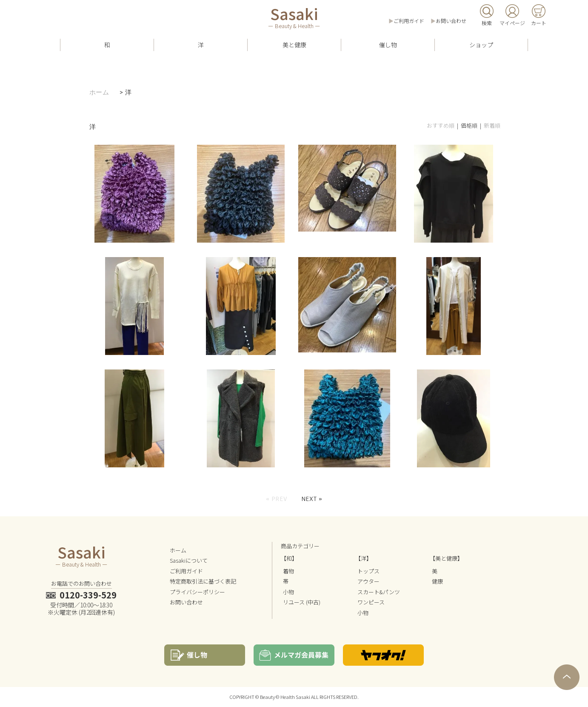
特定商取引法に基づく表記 (203, 581)
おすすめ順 (441, 125)
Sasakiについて (189, 560)
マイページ (512, 23)
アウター (368, 581)
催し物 (388, 45)
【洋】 (364, 558)
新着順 (492, 125)
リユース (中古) (302, 602)
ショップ (481, 45)
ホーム (99, 92)
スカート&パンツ (379, 592)
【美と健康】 (446, 558)
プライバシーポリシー (197, 592)
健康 (437, 581)
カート (539, 23)
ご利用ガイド (409, 21)
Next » (312, 499)
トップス (368, 571)
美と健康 (294, 45)
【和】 (289, 558)
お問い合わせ (451, 21)
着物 (288, 571)
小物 (288, 592)
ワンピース (371, 602)
